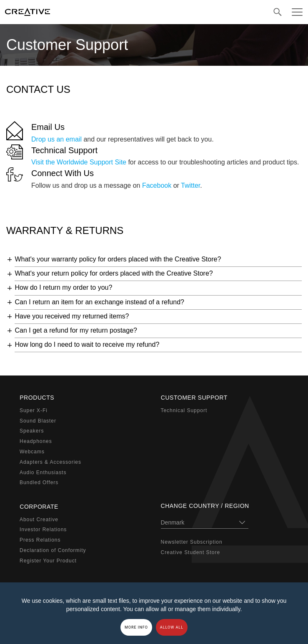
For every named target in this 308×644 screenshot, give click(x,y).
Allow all (172, 627)
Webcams (32, 452)
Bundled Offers (39, 482)
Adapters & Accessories (50, 462)
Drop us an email (56, 139)
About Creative (39, 519)
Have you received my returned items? (72, 316)
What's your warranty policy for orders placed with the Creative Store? (118, 259)
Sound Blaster (38, 420)
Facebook (157, 185)
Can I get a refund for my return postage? (76, 330)
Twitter (190, 185)
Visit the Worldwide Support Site (79, 162)
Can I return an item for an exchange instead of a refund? (99, 302)
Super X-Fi (34, 410)
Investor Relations (43, 530)
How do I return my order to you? (63, 287)
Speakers (32, 431)
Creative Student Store (191, 552)
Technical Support (64, 150)
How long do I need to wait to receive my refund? (87, 344)
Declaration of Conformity (53, 550)
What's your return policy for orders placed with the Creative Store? (114, 273)
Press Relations (40, 540)
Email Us (48, 127)
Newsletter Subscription (192, 542)
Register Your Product (48, 560)
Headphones (36, 441)
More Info (136, 627)
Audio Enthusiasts (43, 472)
